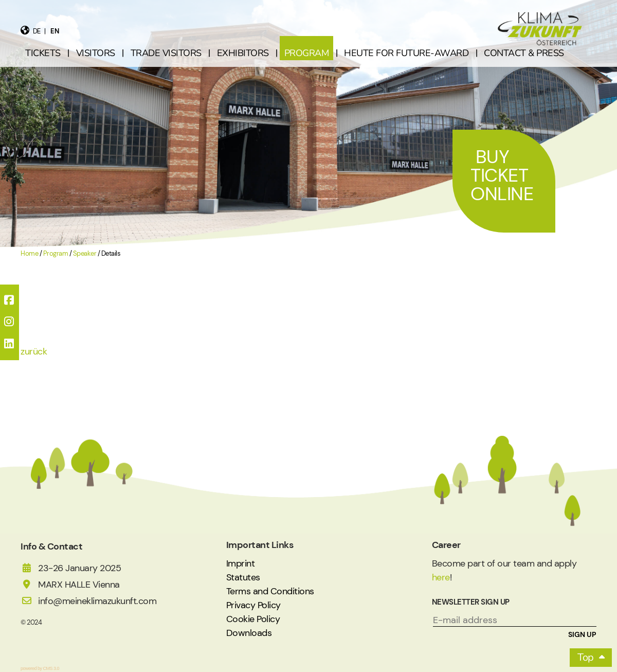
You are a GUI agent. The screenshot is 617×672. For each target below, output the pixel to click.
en (55, 31)
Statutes (243, 577)
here (441, 577)
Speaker (85, 254)
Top (586, 657)
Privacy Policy (253, 605)
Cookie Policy (253, 619)
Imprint (241, 563)
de (37, 31)
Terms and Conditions (270, 591)
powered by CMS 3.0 (40, 668)
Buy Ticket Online (502, 175)
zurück (34, 351)
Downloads (249, 633)
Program (56, 254)
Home (29, 254)
